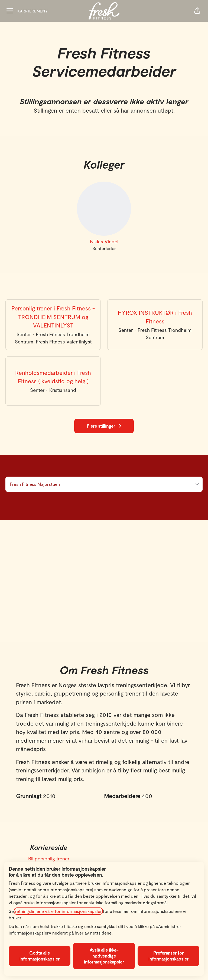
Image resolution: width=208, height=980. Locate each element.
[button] (197, 11)
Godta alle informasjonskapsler (40, 956)
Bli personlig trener (49, 858)
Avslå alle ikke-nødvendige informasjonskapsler (104, 956)
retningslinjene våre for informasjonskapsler (58, 911)
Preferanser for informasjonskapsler (168, 956)
